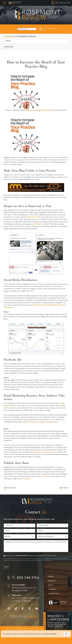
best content (45, 476)
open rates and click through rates (45, 452)
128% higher (38, 224)
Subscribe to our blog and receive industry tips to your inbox (31, 556)
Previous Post (10, 488)
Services (52, 581)
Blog (51, 585)
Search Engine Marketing (40, 110)
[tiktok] (17, 610)
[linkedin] (38, 610)
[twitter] (30, 610)
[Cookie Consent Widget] (36, 636)
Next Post (64, 488)
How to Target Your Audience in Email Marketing (42, 422)
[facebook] (23, 610)
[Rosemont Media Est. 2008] (36, 501)
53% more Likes (33, 217)
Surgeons (53, 110)
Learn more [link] (53, 636)
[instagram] (10, 610)
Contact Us (54, 594)
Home (51, 577)
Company (52, 590)
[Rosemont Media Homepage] (15, 3)
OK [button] (66, 636)
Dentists (29, 110)
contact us (27, 479)
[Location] (24, 588)
